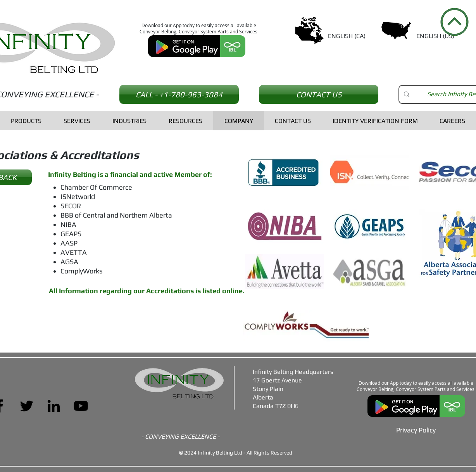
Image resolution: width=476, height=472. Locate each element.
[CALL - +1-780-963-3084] (179, 94)
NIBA (68, 224)
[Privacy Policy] (416, 430)
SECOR (71, 206)
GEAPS (71, 234)
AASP (69, 243)
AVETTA (74, 252)
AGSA (69, 262)
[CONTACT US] (319, 94)
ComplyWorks (82, 271)
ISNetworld (78, 196)
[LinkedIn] (54, 406)
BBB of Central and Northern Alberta (116, 215)
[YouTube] (81, 406)
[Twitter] (27, 406)
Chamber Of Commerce (96, 187)
